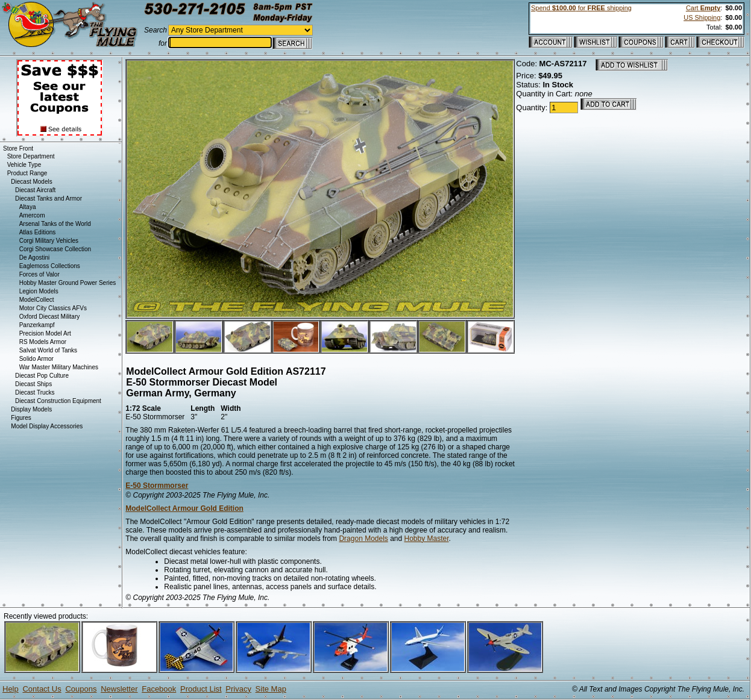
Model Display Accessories (47, 426)
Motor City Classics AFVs (53, 308)
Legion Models (39, 291)
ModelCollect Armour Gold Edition (184, 508)
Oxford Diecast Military (50, 317)
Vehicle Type (24, 165)
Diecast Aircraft (35, 190)
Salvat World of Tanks (48, 350)
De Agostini (35, 258)
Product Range (27, 173)
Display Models (31, 409)
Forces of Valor (39, 274)
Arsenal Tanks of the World (55, 224)
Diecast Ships (33, 384)
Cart (703, 8)
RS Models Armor (43, 342)
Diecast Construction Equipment (58, 401)
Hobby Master (427, 539)
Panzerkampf (37, 325)
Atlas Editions (38, 232)
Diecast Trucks (35, 392)
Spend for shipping (581, 8)
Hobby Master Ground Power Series (68, 283)
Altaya (28, 207)
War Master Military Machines (59, 367)
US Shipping (702, 17)
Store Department (31, 156)
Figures (21, 418)
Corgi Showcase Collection (55, 249)
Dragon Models (363, 539)
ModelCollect (37, 300)
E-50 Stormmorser (157, 486)
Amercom (32, 215)
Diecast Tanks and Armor (49, 198)
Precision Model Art (45, 333)
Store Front (18, 148)
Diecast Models (31, 182)
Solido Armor (36, 359)
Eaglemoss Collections (50, 266)
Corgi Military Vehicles (49, 241)
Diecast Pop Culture (42, 376)
